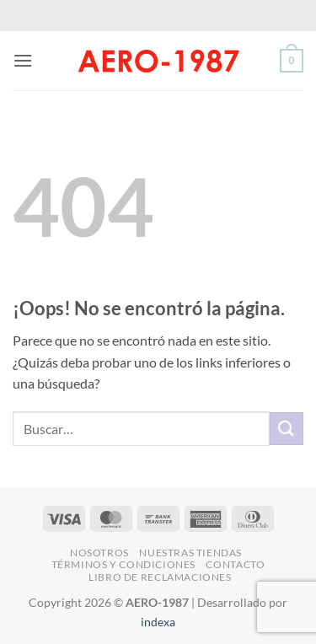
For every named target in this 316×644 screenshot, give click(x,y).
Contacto (235, 564)
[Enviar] (287, 429)
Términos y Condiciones (123, 564)
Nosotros (99, 553)
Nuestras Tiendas (190, 553)
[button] (23, 60)
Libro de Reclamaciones (160, 577)
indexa (158, 622)
